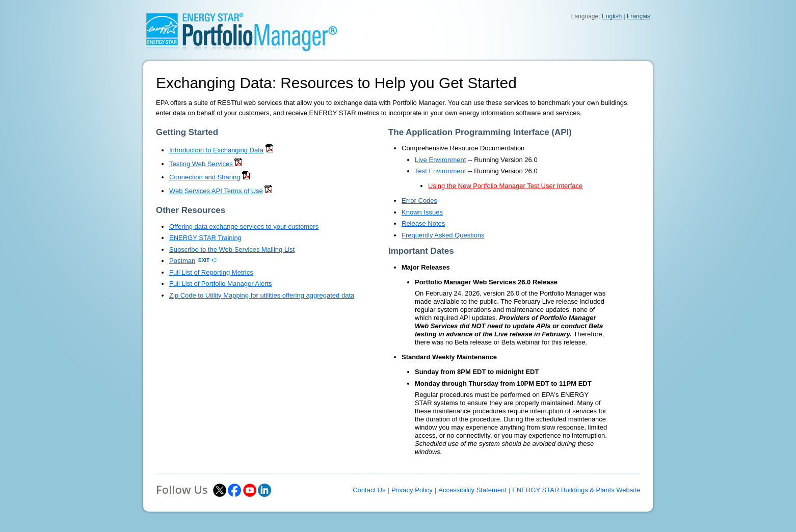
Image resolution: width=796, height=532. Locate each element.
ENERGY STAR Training (205, 238)
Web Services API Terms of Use (216, 191)
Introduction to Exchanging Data (216, 150)
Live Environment (440, 160)
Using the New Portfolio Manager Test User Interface (505, 186)
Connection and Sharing (205, 177)
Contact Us (369, 490)
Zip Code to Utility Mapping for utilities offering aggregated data (262, 295)
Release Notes (423, 223)
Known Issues (422, 212)
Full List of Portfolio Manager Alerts (221, 284)
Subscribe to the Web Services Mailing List (232, 249)
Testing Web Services (201, 164)
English (612, 16)
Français (639, 16)
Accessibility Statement (472, 490)
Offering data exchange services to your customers (244, 227)
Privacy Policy (412, 490)
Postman (182, 261)
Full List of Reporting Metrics (211, 272)
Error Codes (419, 201)
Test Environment (440, 171)
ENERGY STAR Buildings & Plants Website (576, 490)
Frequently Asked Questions (443, 235)
